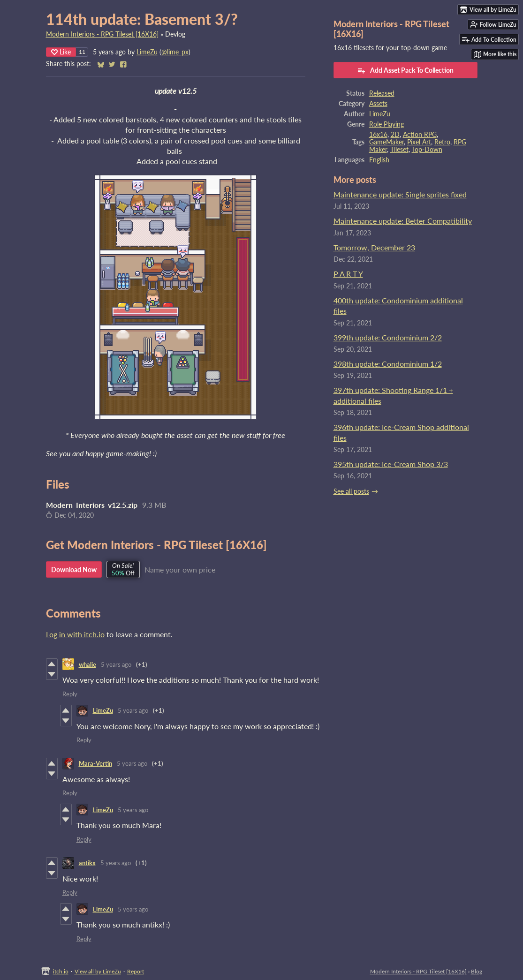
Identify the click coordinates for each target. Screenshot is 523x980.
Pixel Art (419, 142)
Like (61, 52)
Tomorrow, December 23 (374, 247)
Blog (477, 971)
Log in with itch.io (75, 634)
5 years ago (116, 664)
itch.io (61, 971)
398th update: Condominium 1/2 (388, 364)
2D (395, 135)
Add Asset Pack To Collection (405, 70)
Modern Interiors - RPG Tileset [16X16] (102, 34)
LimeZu (147, 52)
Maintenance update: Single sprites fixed (400, 194)
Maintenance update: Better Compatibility (403, 221)
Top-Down (427, 150)
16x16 (378, 135)
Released (382, 93)
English (379, 160)
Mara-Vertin (95, 763)
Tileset (399, 150)
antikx (87, 863)
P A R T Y (348, 274)
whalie (87, 664)
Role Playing (387, 124)
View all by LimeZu (98, 971)
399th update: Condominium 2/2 (388, 337)
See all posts (351, 491)
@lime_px (175, 52)
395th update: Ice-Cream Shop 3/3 (391, 464)
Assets (378, 104)
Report (136, 971)
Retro (442, 142)
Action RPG (420, 135)
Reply (70, 694)
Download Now (74, 569)
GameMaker (387, 142)
